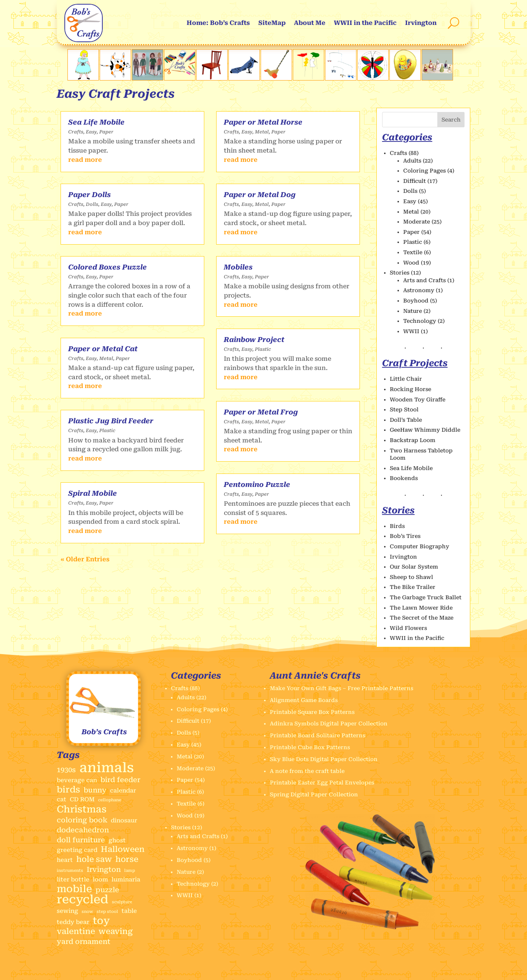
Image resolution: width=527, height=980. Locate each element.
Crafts (76, 132)
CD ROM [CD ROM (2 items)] (82, 799)
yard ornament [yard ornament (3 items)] (84, 941)
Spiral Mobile (93, 493)
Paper (106, 132)
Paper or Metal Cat (103, 349)
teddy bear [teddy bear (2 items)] (73, 922)
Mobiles (238, 267)
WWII (411, 331)
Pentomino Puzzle (257, 484)
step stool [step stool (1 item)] (107, 912)
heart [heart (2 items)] (65, 860)
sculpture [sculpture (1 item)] (122, 902)
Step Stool (404, 409)
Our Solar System (414, 567)
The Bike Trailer (413, 587)
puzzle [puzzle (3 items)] (107, 890)
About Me (310, 23)
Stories (400, 273)
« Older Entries (85, 559)
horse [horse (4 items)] (127, 859)
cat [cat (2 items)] (62, 799)
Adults (412, 161)
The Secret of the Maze (422, 618)
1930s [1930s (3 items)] (66, 770)
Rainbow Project (254, 340)
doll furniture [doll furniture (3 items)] (81, 840)
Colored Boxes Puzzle (108, 267)
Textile (413, 252)
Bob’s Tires (405, 536)
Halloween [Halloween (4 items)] (123, 849)
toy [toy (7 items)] (101, 921)
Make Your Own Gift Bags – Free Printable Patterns (341, 688)
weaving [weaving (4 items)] (116, 931)
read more (85, 160)
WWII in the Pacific (365, 23)
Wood (411, 263)
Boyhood (416, 301)
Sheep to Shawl (411, 577)
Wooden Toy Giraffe (418, 400)
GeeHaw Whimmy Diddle (425, 430)
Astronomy (419, 290)
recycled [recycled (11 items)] (83, 899)
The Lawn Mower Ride (421, 608)
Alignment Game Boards (304, 700)
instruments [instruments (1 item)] (70, 871)
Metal (106, 358)
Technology (420, 321)
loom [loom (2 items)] (100, 880)
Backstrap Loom (413, 440)
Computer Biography (419, 546)
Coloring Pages (424, 171)
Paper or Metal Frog (261, 412)
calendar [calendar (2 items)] (123, 791)
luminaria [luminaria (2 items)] (126, 880)
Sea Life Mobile (96, 122)
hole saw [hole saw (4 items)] (94, 859)
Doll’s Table (406, 420)
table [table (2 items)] (129, 911)
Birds (397, 526)
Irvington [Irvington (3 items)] (104, 869)
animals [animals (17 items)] (107, 768)
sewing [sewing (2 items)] (67, 911)
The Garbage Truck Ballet (426, 597)
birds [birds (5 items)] (68, 790)
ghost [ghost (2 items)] (117, 840)
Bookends (404, 478)
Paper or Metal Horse (263, 122)
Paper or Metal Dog (260, 195)
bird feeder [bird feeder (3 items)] (120, 780)
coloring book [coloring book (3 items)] (82, 820)
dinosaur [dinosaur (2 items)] (124, 821)
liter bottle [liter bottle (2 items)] (73, 880)
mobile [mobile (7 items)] (74, 889)
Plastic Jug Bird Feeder (111, 421)
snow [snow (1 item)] (87, 912)
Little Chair (406, 379)
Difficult (415, 181)
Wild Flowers (408, 628)
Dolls (92, 204)
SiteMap (272, 23)
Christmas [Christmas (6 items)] (82, 809)
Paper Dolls (89, 195)
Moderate (417, 222)
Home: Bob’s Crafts (218, 23)
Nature (413, 311)
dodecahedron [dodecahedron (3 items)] (83, 830)
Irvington (421, 23)
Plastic (107, 431)
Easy (91, 132)
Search (451, 120)
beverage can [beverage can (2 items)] (77, 780)
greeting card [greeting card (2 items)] (77, 850)
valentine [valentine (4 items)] (76, 931)
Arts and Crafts (424, 280)
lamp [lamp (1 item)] (130, 871)
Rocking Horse (410, 389)
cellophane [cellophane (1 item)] (110, 800)
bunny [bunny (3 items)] (95, 790)
